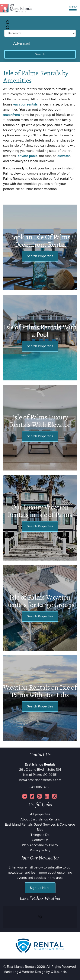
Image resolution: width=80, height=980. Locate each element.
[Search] (40, 54)
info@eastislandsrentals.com (40, 780)
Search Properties (40, 256)
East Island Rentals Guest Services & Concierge (40, 825)
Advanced (22, 43)
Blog (40, 830)
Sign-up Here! (40, 888)
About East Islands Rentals (40, 819)
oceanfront (12, 115)
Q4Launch (58, 972)
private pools (27, 156)
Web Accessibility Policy (40, 845)
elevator (64, 156)
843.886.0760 (40, 787)
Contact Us (40, 840)
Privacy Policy (40, 850)
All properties (40, 814)
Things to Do (40, 835)
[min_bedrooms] (40, 33)
